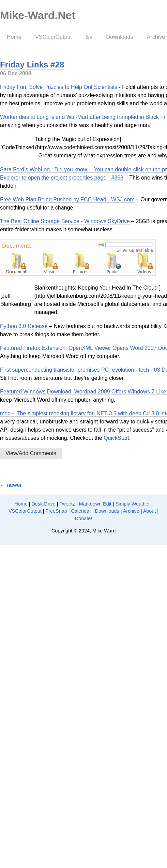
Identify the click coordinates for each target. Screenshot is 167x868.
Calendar (81, 511)
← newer (11, 485)
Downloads (119, 37)
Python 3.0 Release (24, 326)
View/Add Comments (31, 453)
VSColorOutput (54, 37)
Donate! (83, 518)
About (150, 511)
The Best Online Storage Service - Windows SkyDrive (65, 221)
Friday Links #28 (32, 65)
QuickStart (116, 438)
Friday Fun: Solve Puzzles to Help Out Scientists (59, 87)
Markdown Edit (95, 504)
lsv (89, 37)
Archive (131, 511)
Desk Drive (43, 504)
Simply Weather (133, 504)
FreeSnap (56, 511)
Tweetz (67, 504)
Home (14, 37)
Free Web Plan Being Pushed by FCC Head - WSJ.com (67, 199)
